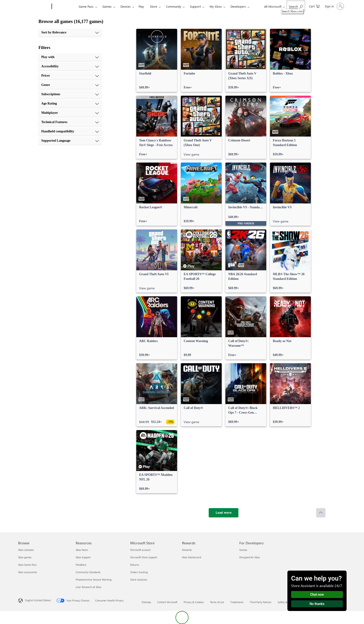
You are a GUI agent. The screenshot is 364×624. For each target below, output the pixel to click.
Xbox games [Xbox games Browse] (25, 557)
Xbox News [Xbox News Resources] (82, 550)
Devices (126, 6)
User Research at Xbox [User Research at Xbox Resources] (88, 587)
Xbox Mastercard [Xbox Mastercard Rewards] (192, 557)
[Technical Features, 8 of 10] (70, 122)
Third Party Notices (261, 602)
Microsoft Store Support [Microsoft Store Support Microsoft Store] (144, 557)
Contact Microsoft (167, 602)
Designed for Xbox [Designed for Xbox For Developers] (250, 557)
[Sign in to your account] (334, 6)
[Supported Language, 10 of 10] (70, 141)
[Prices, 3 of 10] (70, 76)
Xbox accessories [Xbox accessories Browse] (28, 572)
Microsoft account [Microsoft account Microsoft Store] (140, 550)
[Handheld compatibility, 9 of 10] (70, 131)
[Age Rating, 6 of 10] (70, 104)
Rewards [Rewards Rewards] (187, 550)
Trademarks (237, 602)
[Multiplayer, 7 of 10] (70, 113)
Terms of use (217, 602)
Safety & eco (285, 602)
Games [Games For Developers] (243, 550)
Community (174, 6)
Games (107, 6)
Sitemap (146, 602)
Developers (238, 6)
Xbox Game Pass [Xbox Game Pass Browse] (27, 565)
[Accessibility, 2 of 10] (70, 66)
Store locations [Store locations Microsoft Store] (139, 580)
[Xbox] (65, 7)
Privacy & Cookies (194, 602)
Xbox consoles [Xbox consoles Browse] (26, 550)
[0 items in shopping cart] (314, 6)
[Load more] (224, 513)
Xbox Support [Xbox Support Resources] (83, 557)
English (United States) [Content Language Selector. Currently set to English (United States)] (38, 600)
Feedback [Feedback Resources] (81, 565)
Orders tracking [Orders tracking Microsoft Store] (139, 572)
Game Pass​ (86, 6)
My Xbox (216, 6)
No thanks (317, 604)
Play (141, 6)
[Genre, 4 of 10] (70, 85)
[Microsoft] (34, 7)
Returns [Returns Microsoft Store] (135, 565)
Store (154, 6)
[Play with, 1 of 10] (70, 57)
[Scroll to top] (321, 513)
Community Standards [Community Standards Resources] (88, 572)
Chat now (317, 595)
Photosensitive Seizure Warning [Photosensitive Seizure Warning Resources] (94, 580)
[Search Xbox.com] (296, 6)
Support (195, 6)
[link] (157, 60)
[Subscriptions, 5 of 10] (70, 94)
